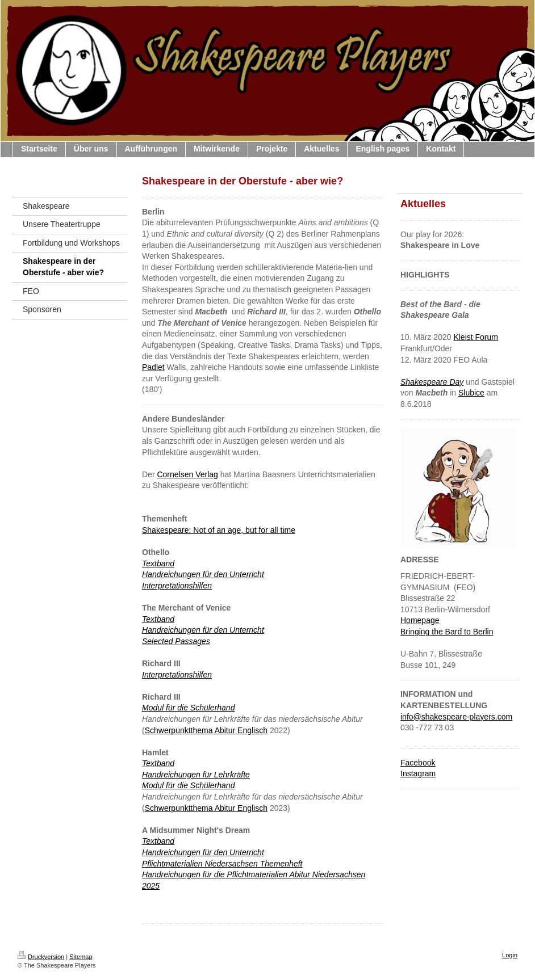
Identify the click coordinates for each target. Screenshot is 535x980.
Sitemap (81, 957)
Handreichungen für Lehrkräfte (196, 775)
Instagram (418, 773)
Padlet (153, 367)
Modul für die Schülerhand (188, 708)
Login (510, 955)
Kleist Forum (476, 337)
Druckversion (41, 957)
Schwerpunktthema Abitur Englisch (206, 730)
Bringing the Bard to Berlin (447, 632)
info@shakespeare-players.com (456, 717)
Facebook (418, 763)
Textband (158, 763)
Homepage (420, 620)
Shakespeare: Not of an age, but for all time (219, 530)
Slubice (471, 393)
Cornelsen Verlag (187, 474)
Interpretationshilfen (177, 586)
